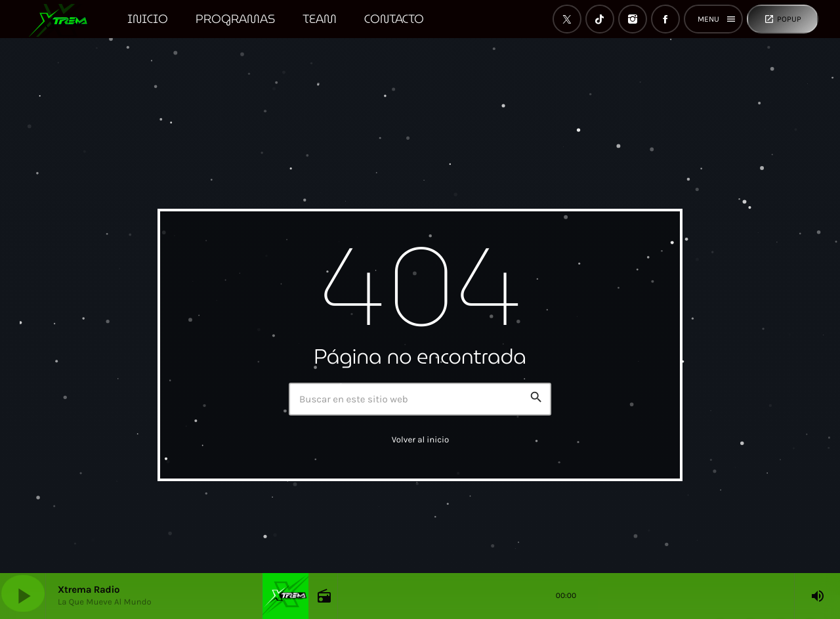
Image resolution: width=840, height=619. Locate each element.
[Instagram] (633, 19)
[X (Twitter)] (567, 19)
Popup (783, 19)
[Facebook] (665, 19)
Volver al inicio (421, 440)
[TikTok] (600, 19)
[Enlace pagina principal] (64, 19)
